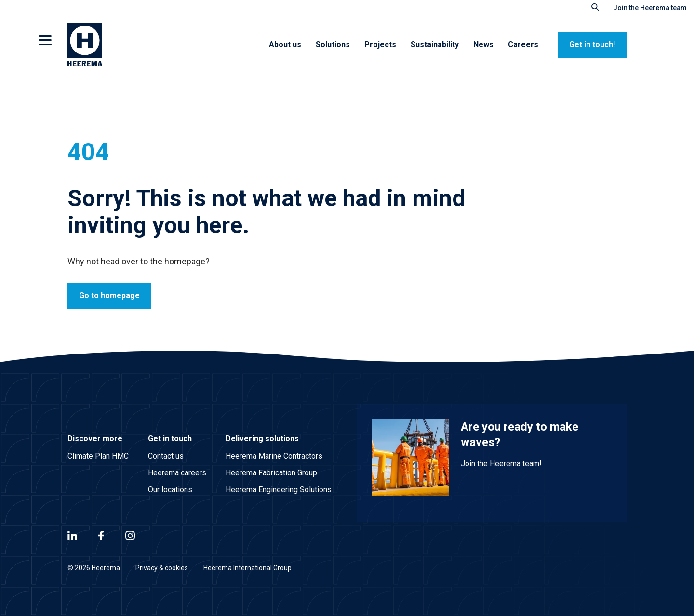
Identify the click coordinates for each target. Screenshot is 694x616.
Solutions (333, 45)
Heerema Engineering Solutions (279, 490)
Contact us (166, 456)
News (483, 45)
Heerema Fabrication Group (271, 473)
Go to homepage (109, 295)
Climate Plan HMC (98, 456)
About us (285, 45)
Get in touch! (592, 45)
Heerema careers (177, 473)
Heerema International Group (247, 568)
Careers (523, 45)
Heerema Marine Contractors (274, 456)
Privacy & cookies (162, 568)
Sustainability (435, 45)
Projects (380, 45)
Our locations (170, 490)
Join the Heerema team (650, 8)
